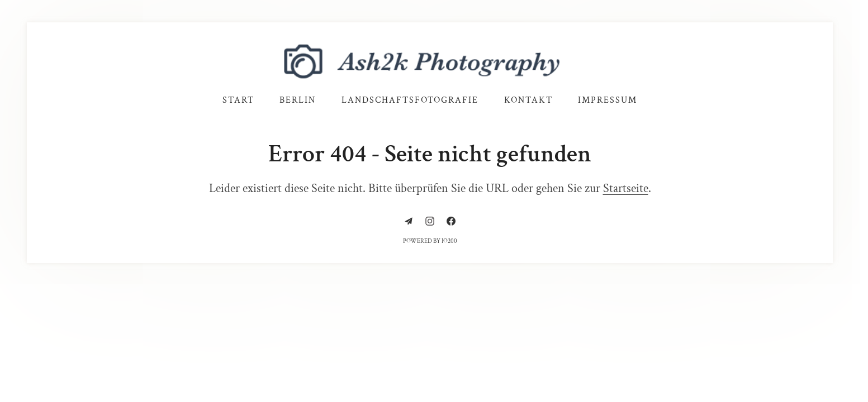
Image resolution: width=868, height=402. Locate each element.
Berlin (298, 100)
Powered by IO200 (430, 241)
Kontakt (528, 100)
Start (238, 100)
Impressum (608, 100)
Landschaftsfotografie (410, 100)
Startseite (626, 188)
